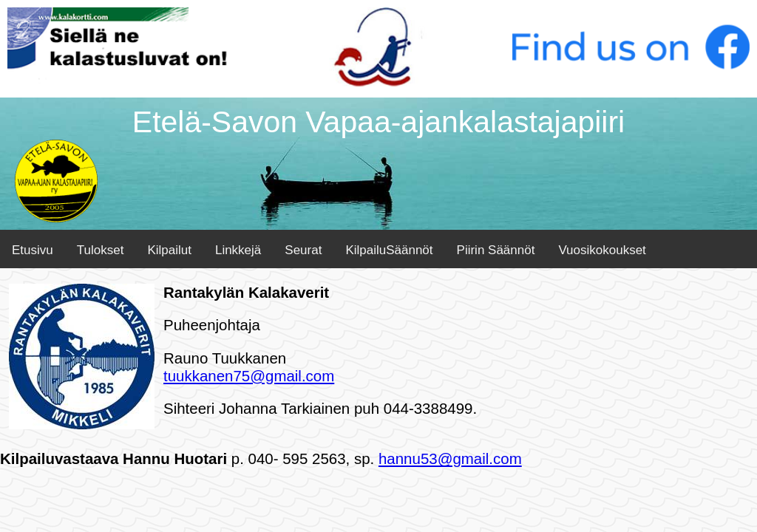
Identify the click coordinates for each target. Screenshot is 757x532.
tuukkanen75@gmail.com (249, 376)
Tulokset (101, 250)
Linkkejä (238, 250)
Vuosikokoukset (602, 250)
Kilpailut (169, 250)
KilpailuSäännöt (389, 250)
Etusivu (33, 250)
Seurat (303, 250)
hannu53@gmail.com (450, 458)
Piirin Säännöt (496, 250)
